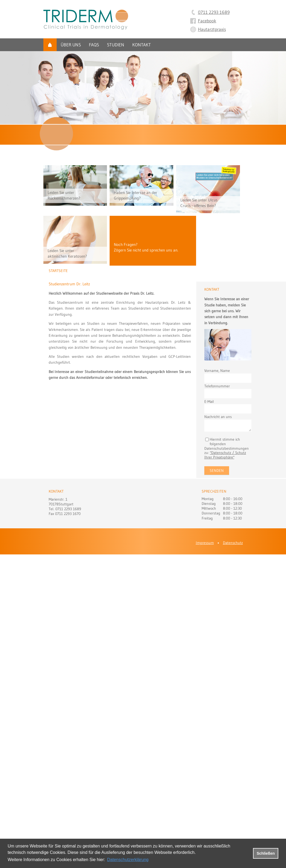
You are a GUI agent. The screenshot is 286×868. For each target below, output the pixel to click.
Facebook (207, 21)
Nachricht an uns (218, 417)
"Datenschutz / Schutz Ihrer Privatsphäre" (225, 455)
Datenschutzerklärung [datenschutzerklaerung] (128, 860)
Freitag (207, 518)
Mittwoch (209, 508)
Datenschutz (233, 543)
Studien (116, 45)
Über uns (71, 45)
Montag (208, 499)
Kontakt (142, 45)
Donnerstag (211, 513)
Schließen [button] (266, 853)
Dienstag (209, 504)
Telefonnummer (217, 386)
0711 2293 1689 (214, 12)
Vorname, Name (217, 371)
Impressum (205, 543)
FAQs (94, 45)
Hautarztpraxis (212, 29)
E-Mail (209, 402)
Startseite (50, 45)
